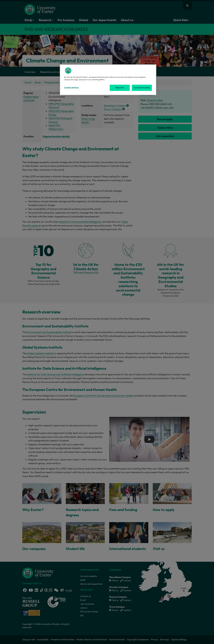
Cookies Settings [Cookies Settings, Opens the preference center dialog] (71, 87)
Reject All (120, 88)
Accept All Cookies (142, 88)
